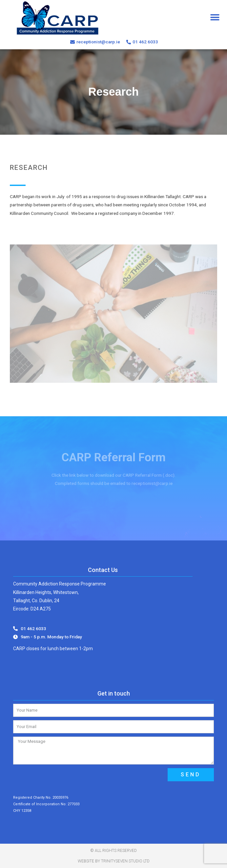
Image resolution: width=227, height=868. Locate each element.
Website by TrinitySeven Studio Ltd (114, 861)
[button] (215, 17)
